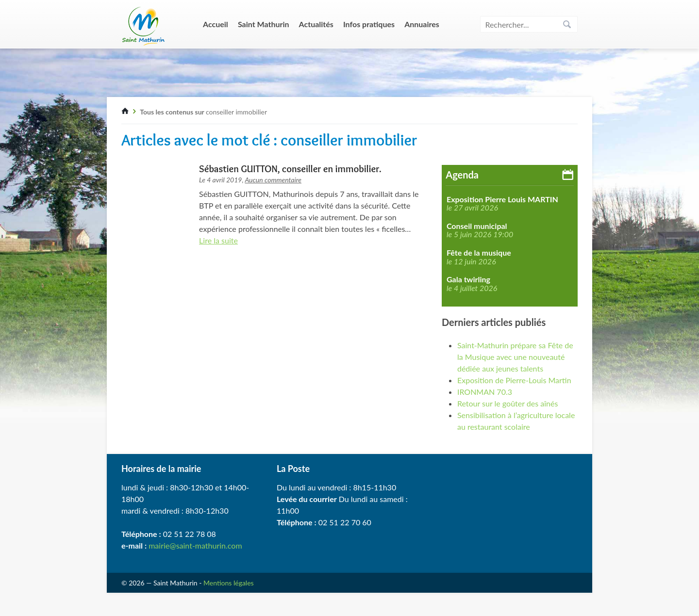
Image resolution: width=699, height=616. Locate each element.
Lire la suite (218, 240)
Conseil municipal (477, 226)
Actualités (316, 24)
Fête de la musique (479, 253)
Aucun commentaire (273, 180)
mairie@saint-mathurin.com (195, 545)
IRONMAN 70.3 (485, 392)
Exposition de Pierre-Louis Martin (514, 380)
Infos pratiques (369, 24)
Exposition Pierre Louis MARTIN (502, 199)
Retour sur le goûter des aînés (508, 403)
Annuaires (422, 24)
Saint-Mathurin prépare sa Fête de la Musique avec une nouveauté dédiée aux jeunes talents (515, 357)
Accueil (216, 24)
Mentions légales (229, 583)
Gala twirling (468, 279)
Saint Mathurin (264, 24)
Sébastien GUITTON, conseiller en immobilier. (290, 169)
